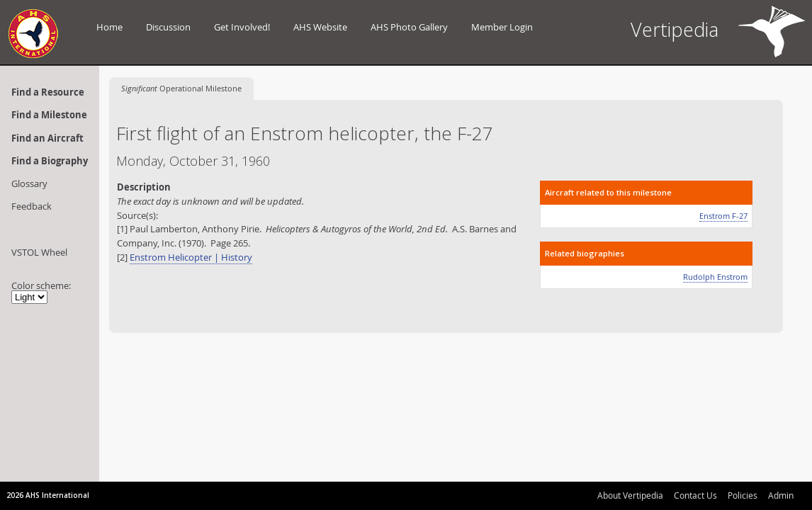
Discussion (168, 27)
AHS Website (320, 27)
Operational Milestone (181, 88)
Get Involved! (242, 27)
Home (109, 27)
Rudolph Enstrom (715, 277)
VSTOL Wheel (39, 252)
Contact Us (695, 495)
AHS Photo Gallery (409, 27)
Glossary (29, 183)
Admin (781, 495)
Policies (743, 495)
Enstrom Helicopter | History (191, 257)
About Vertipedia (630, 495)
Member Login (502, 27)
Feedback (32, 206)
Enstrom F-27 (723, 216)
